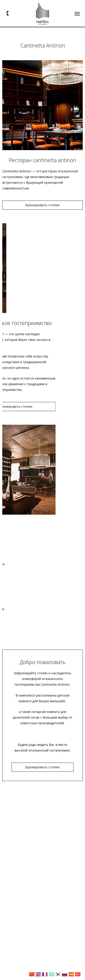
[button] (77, 14)
